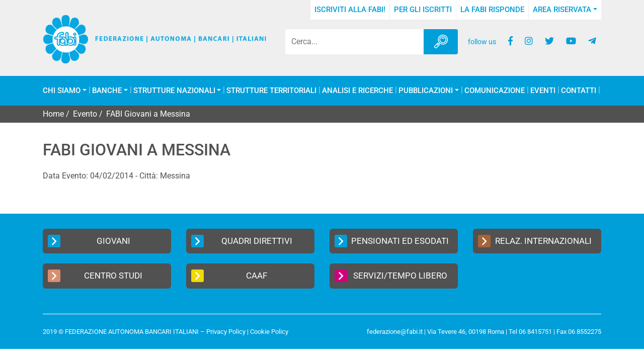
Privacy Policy (226, 332)
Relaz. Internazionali (535, 241)
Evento (85, 114)
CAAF (229, 276)
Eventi (543, 91)
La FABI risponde (492, 10)
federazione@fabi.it (395, 332)
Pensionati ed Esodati (392, 241)
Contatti (579, 91)
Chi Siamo (62, 91)
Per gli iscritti (423, 10)
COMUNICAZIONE (495, 91)
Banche (107, 91)
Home (53, 114)
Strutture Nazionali (174, 91)
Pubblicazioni (426, 91)
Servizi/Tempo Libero (391, 276)
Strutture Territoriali (271, 91)
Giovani (89, 241)
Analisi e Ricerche (357, 91)
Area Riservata (562, 10)
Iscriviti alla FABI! (350, 10)
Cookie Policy (269, 332)
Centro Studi (95, 276)
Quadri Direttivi (242, 241)
